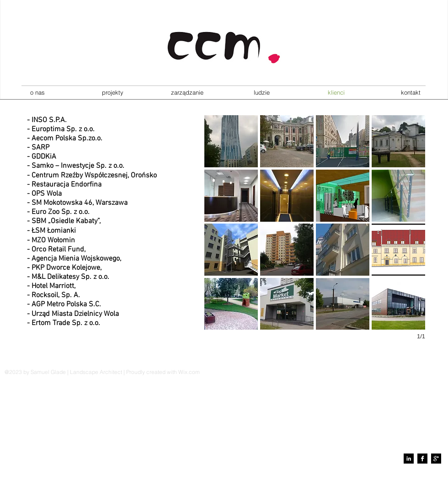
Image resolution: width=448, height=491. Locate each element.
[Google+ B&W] (436, 459)
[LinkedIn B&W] (409, 459)
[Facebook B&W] (422, 459)
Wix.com (189, 372)
